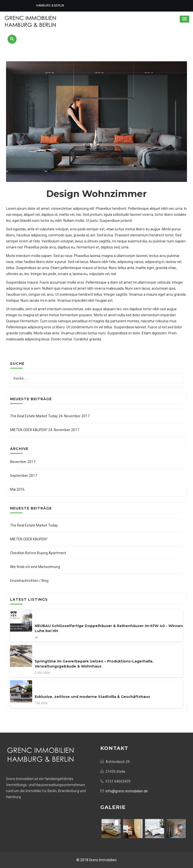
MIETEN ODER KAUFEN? (29, 430)
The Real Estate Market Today (34, 416)
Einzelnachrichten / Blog (29, 581)
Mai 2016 (17, 489)
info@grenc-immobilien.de (127, 791)
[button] (184, 19)
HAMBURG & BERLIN (50, 6)
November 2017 (23, 462)
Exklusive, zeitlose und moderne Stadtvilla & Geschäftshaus (92, 697)
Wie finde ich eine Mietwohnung (35, 567)
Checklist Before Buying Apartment (38, 553)
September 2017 (23, 476)
